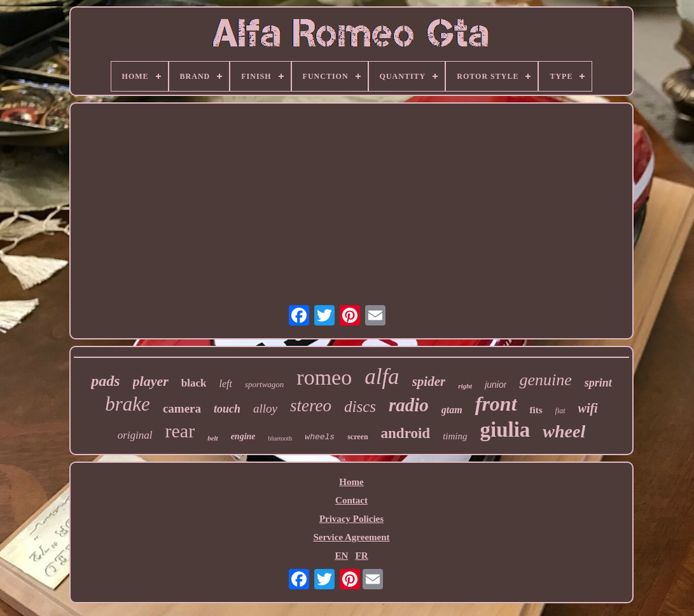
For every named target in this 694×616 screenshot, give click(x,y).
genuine (545, 380)
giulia (505, 430)
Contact (351, 500)
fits (536, 410)
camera (182, 408)
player (151, 381)
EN (341, 556)
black (194, 383)
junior (496, 385)
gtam (452, 410)
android (406, 433)
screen (357, 437)
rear (180, 431)
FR (362, 556)
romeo (324, 377)
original (135, 435)
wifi (588, 408)
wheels (320, 437)
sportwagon (264, 384)
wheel (564, 431)
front (496, 404)
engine (243, 436)
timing (455, 436)
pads (105, 381)
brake (128, 404)
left (225, 384)
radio (409, 405)
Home (351, 482)
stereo (311, 406)
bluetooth (281, 438)
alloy (265, 408)
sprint (598, 383)
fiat (560, 411)
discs (360, 407)
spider (429, 381)
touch (227, 409)
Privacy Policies (351, 519)
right (465, 386)
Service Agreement (351, 537)
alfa (382, 377)
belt (213, 438)
